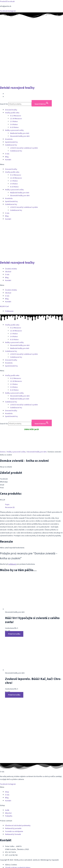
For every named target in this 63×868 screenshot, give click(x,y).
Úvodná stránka (11, 269)
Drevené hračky (11, 110)
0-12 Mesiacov (16, 116)
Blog (7, 157)
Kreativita (9, 139)
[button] (31, 164)
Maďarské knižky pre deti (20, 133)
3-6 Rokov (14, 124)
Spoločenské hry (11, 142)
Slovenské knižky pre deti (20, 136)
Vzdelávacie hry (11, 145)
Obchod (8, 272)
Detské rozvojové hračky (17, 88)
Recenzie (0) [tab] (10, 507)
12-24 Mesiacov (16, 119)
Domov (3, 452)
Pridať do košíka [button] (14, 634)
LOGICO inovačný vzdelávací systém (24, 148)
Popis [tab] (7, 504)
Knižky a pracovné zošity (14, 130)
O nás (7, 154)
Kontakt (8, 160)
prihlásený (12, 564)
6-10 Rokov (14, 127)
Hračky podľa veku (12, 113)
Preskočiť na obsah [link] (7, 1)
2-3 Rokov (14, 121)
